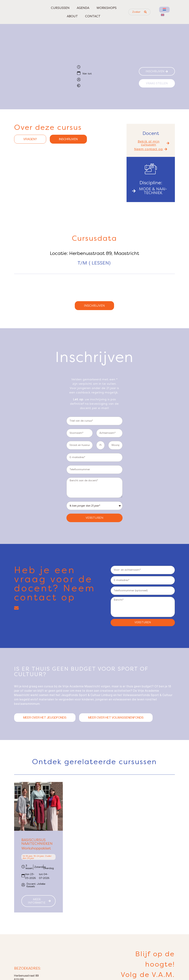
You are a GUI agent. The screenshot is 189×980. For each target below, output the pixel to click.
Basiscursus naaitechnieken (37, 849)
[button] (151, 143)
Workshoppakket (36, 855)
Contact (93, 16)
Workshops (107, 8)
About (72, 16)
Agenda (83, 8)
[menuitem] (164, 10)
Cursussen (60, 8)
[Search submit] (145, 12)
